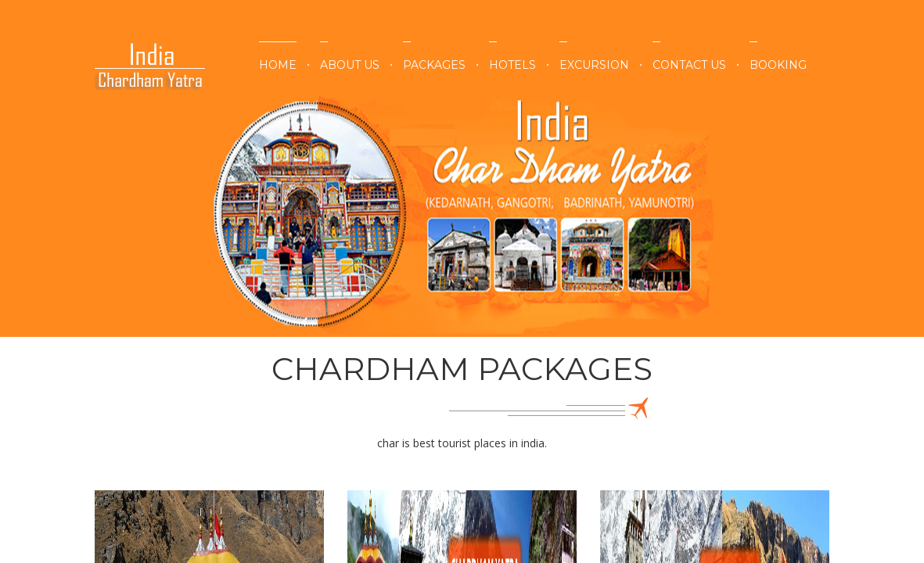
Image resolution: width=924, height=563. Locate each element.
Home (278, 65)
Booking (778, 65)
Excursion (594, 65)
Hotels (512, 65)
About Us (350, 65)
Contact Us (689, 65)
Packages (434, 65)
